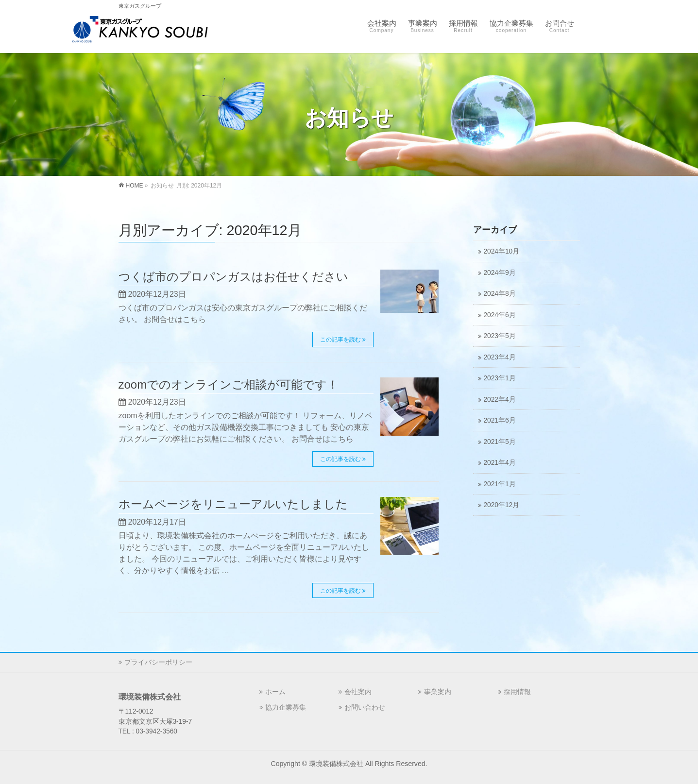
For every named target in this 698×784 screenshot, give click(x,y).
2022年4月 (500, 400)
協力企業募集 (286, 707)
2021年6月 (500, 420)
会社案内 (358, 692)
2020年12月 (502, 505)
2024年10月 (502, 251)
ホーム (275, 692)
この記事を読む (340, 340)
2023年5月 (500, 336)
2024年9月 (500, 273)
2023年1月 (500, 378)
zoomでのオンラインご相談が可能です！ (229, 384)
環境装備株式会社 (336, 764)
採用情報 (517, 692)
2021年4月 (500, 463)
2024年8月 (500, 294)
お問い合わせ (365, 707)
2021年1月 (500, 484)
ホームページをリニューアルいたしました (233, 504)
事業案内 (438, 692)
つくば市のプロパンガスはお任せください (233, 277)
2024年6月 (500, 315)
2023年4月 (500, 357)
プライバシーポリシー (158, 662)
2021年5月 (500, 442)
